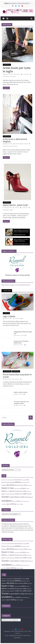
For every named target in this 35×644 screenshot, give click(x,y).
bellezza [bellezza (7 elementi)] (18, 482)
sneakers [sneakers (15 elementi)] (7, 501)
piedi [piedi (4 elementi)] (3, 494)
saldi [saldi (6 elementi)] (25, 494)
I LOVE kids (6, 313)
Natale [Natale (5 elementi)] (12, 491)
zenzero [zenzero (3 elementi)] (18, 504)
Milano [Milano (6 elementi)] (4, 491)
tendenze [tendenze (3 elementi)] (25, 501)
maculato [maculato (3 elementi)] (29, 485)
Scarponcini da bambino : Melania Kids (21, 342)
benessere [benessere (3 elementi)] (24, 482)
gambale (11, 146)
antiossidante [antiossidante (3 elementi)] (10, 480)
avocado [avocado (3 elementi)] (24, 480)
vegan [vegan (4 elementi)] (8, 504)
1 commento (25, 74)
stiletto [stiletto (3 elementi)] (14, 501)
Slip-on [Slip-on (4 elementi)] (31, 497)
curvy (11, 76)
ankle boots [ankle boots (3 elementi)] (4, 480)
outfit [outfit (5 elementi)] (24, 491)
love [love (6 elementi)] (25, 485)
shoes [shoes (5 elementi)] (26, 497)
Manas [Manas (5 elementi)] (24, 488)
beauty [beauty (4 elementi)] (12, 482)
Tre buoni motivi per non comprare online (21, 403)
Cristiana (17, 208)
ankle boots (6, 76)
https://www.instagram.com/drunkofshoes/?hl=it (16, 285)
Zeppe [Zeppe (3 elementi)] (22, 504)
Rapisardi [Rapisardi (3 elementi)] (12, 494)
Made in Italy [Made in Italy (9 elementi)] (8, 488)
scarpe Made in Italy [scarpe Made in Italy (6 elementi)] (17, 497)
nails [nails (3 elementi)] (8, 491)
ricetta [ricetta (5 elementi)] (17, 494)
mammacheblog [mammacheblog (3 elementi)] (18, 488)
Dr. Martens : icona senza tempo (19, 3)
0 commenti (24, 144)
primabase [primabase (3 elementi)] (7, 494)
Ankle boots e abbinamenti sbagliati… (15, 140)
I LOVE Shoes (7, 65)
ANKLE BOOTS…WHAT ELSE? (16, 205)
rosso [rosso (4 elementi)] (21, 494)
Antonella (18, 74)
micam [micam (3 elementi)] (28, 488)
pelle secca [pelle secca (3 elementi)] (29, 491)
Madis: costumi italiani (21, 392)
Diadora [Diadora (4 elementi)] (4, 485)
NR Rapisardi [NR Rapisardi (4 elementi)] (18, 491)
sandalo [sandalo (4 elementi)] (29, 494)
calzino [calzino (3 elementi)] (28, 482)
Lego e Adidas (9, 316)
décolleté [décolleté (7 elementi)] (10, 485)
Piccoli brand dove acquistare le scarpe (17, 376)
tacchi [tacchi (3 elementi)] (22, 501)
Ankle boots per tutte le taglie (17, 70)
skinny (16, 146)
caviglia (11, 210)
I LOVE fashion (7, 371)
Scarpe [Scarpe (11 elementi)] (5, 497)
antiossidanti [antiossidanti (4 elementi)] (18, 480)
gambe (14, 76)
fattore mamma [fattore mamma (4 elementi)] (19, 485)
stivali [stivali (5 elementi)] (18, 501)
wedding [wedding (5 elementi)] (13, 504)
